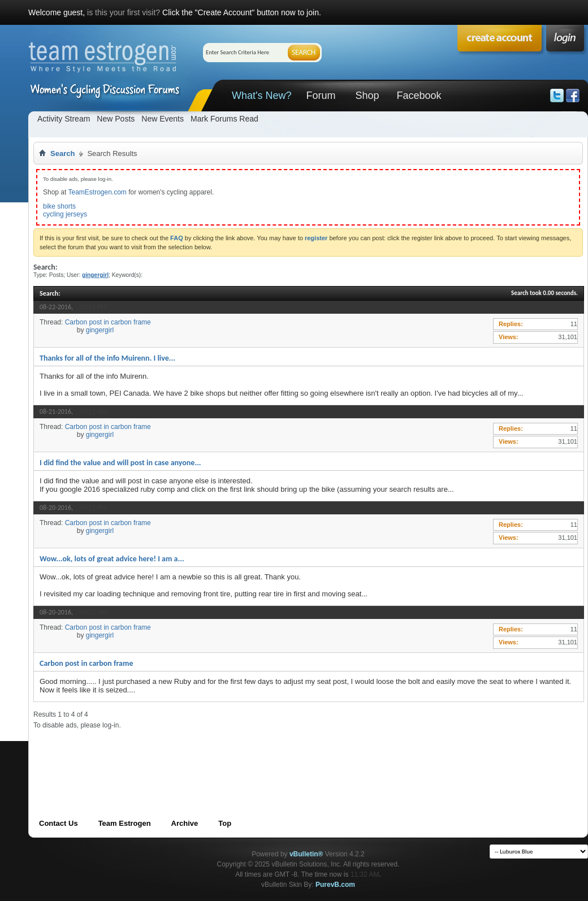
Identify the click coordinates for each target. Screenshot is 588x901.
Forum (321, 96)
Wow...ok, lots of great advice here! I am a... (112, 559)
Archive (185, 823)
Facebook (419, 96)
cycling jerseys (65, 214)
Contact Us (59, 823)
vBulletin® (306, 854)
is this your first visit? (124, 12)
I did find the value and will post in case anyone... (120, 463)
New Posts (116, 119)
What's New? (261, 96)
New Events (163, 119)
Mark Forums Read (224, 119)
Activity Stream (64, 119)
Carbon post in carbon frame (108, 322)
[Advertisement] (239, 755)
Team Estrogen (125, 823)
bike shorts (59, 206)
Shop (367, 96)
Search (62, 153)
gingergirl (100, 330)
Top (225, 823)
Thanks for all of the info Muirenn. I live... (107, 358)
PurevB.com (335, 885)
